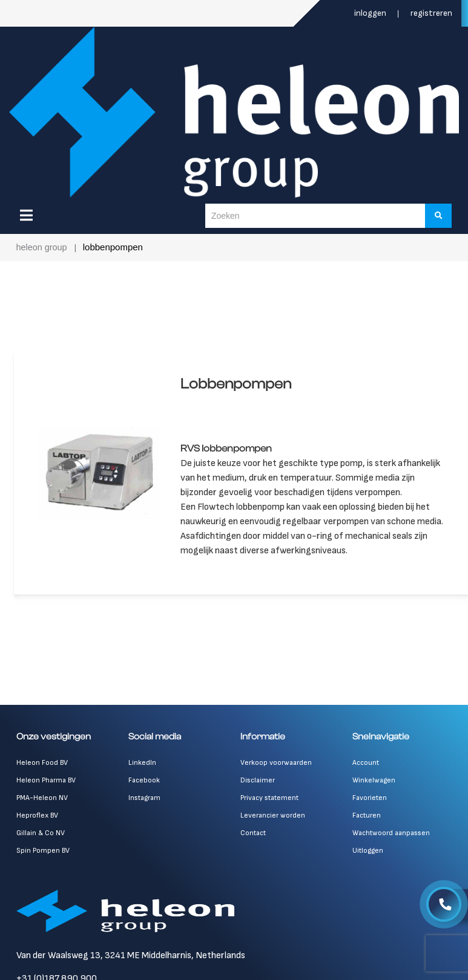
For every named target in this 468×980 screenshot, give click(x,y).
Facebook (144, 788)
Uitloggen (368, 858)
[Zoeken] (439, 216)
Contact (253, 840)
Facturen (367, 823)
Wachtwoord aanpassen (391, 840)
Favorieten (370, 805)
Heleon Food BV (42, 770)
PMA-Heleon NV (42, 805)
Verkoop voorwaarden (276, 770)
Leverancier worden (273, 823)
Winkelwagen (374, 788)
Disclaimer (258, 788)
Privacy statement (269, 805)
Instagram (144, 805)
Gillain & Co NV (41, 840)
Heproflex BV (37, 823)
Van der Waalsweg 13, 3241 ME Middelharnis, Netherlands (131, 963)
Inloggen (371, 13)
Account (366, 770)
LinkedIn (142, 770)
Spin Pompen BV (43, 858)
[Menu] (26, 215)
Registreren (431, 13)
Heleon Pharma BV (46, 788)
